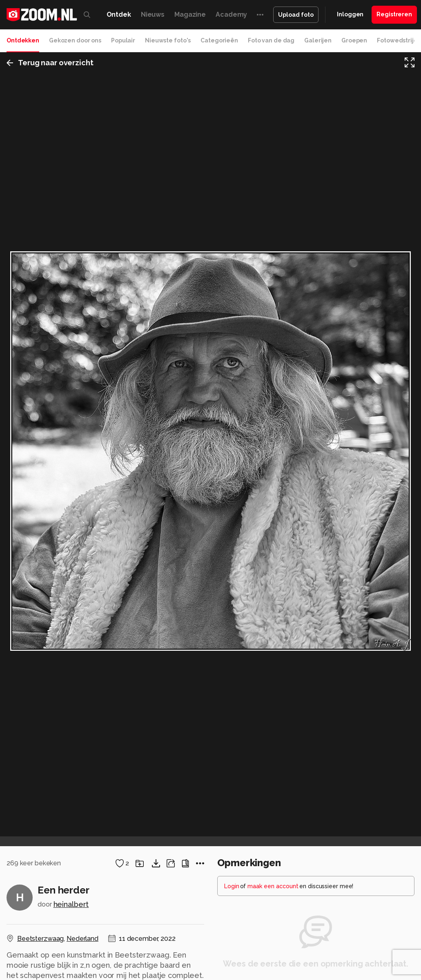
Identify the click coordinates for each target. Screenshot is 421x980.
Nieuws (153, 14)
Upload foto (296, 15)
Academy (231, 14)
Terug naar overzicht (50, 63)
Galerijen (318, 40)
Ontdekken (23, 40)
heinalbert (71, 904)
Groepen (354, 40)
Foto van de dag (271, 40)
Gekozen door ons (75, 40)
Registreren (394, 14)
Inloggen (350, 14)
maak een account (273, 886)
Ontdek (119, 14)
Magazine (190, 14)
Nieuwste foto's (168, 40)
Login (232, 886)
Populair (123, 40)
